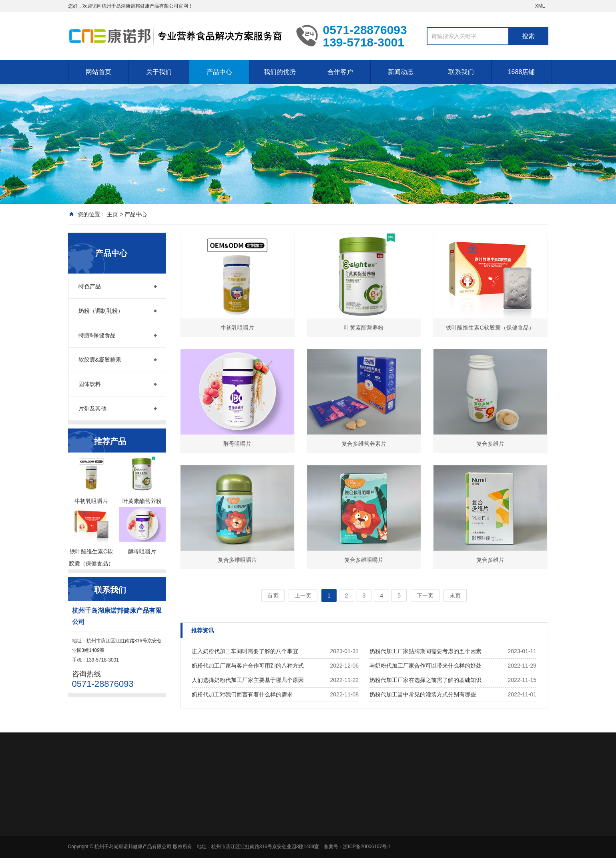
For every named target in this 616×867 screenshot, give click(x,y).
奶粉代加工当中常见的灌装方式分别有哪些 (423, 694)
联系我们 (461, 72)
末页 (455, 595)
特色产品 (90, 286)
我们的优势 (280, 72)
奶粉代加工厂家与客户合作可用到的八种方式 (248, 666)
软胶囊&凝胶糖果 (100, 360)
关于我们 (159, 72)
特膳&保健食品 (97, 335)
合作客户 (340, 72)
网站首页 (98, 72)
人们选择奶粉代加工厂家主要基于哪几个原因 (248, 680)
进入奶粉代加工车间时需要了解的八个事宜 (245, 651)
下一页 (425, 595)
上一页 (303, 595)
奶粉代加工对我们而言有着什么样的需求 (242, 694)
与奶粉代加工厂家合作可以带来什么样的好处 (425, 666)
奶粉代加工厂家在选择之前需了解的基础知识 (425, 680)
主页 (112, 214)
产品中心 (219, 72)
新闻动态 (401, 72)
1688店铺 (522, 72)
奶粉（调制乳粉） (101, 311)
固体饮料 (90, 384)
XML (540, 6)
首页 (273, 595)
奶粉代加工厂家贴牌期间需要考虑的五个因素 (425, 651)
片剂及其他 (92, 408)
